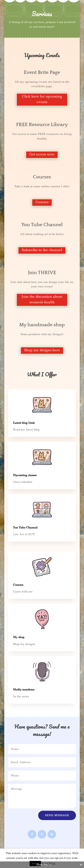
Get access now (42, 154)
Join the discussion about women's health (42, 299)
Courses (42, 202)
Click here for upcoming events (42, 99)
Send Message (57, 815)
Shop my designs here (42, 350)
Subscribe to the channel (42, 250)
